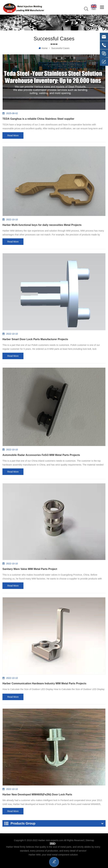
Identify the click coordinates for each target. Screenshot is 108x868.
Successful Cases (60, 48)
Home (43, 48)
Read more (13, 136)
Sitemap (90, 840)
